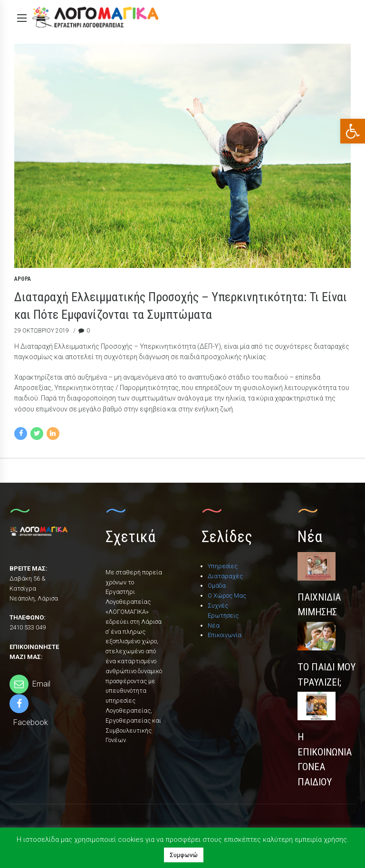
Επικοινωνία (225, 635)
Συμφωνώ (184, 855)
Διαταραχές (225, 576)
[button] (353, 131)
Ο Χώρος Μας (227, 596)
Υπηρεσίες (223, 566)
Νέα (214, 625)
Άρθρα (23, 279)
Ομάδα (217, 586)
